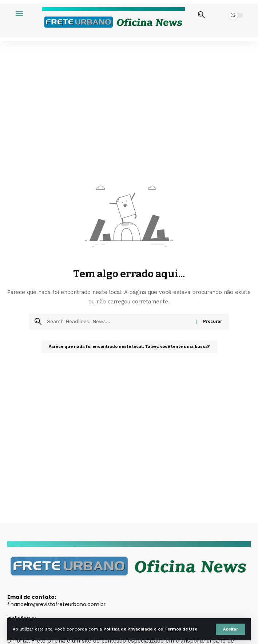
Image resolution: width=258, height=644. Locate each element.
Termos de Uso (181, 629)
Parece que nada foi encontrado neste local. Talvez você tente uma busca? (129, 347)
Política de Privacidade (128, 629)
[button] (231, 629)
